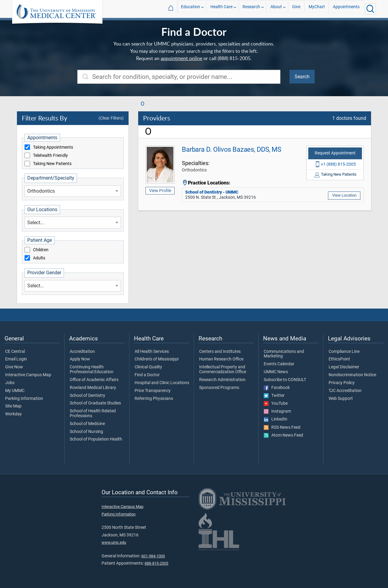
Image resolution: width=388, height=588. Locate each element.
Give (296, 9)
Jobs (10, 383)
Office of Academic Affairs (94, 380)
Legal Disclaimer (344, 367)
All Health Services (152, 352)
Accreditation (82, 352)
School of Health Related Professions (93, 414)
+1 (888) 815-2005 (338, 164)
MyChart (317, 9)
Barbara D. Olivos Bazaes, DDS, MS (232, 149)
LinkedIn (276, 419)
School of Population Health (96, 439)
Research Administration (222, 380)
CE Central (15, 352)
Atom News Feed (283, 435)
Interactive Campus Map (28, 375)
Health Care (221, 9)
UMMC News (276, 372)
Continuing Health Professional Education (92, 370)
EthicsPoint (339, 359)
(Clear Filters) (111, 118)
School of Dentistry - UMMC (212, 192)
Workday (13, 414)
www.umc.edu (114, 542)
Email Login (16, 359)
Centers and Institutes (220, 352)
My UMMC (15, 391)
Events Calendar (279, 364)
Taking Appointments (53, 147)
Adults (39, 258)
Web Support (341, 399)
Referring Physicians (154, 399)
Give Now (14, 367)
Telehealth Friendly (50, 156)
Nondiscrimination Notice (352, 375)
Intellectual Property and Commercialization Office (223, 370)
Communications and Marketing (284, 354)
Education (191, 9)
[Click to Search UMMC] (370, 9)
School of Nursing (86, 432)
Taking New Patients (52, 164)
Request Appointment (335, 153)
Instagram (277, 411)
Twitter (274, 396)
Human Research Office (221, 359)
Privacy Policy (342, 383)
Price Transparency (153, 391)
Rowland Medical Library (93, 388)
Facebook (277, 388)
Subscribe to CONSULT (285, 380)
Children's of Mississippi (157, 359)
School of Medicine (87, 424)
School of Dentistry (87, 396)
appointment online (181, 58)
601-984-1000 (153, 556)
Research (251, 9)
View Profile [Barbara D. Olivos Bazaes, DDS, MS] (160, 191)
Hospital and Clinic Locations (162, 383)
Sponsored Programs (219, 388)
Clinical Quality (148, 367)
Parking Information (24, 399)
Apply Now (80, 359)
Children (41, 250)
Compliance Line (344, 352)
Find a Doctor (147, 375)
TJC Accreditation (345, 391)
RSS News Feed (282, 427)
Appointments (346, 9)
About (276, 9)
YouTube (276, 404)
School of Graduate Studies (95, 403)
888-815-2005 (156, 563)
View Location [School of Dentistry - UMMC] (344, 195)
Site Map (13, 406)
